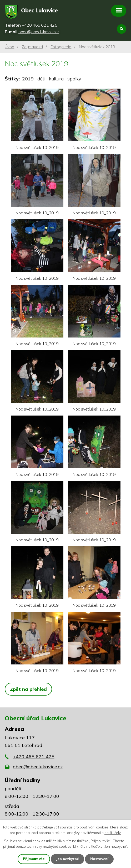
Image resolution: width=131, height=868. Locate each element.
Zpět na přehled (28, 689)
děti (41, 79)
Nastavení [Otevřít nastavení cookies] (99, 859)
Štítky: (12, 79)
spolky (74, 79)
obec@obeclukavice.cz (38, 767)
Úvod (9, 47)
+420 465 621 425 (34, 757)
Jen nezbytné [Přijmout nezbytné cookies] (67, 859)
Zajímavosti (32, 47)
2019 (28, 79)
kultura (56, 79)
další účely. (113, 833)
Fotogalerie (61, 47)
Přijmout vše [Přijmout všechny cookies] (34, 859)
